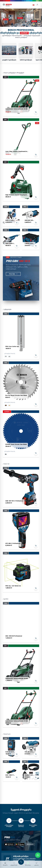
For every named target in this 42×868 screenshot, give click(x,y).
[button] (18, 24)
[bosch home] (7, 5)
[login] (37, 5)
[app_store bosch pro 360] (9, 844)
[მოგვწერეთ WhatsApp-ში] (28, 864)
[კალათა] (37, 864)
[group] (9, 52)
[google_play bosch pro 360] (20, 844)
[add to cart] (36, 112)
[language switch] (34, 5)
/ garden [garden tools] (6, 599)
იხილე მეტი (13, 274)
